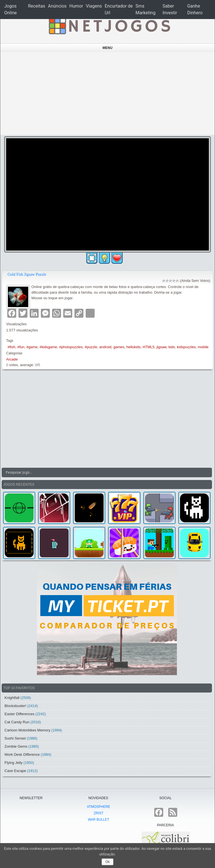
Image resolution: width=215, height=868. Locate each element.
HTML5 (149, 347)
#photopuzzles (71, 347)
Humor (76, 6)
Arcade (12, 359)
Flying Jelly (13, 763)
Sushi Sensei (15, 738)
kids (172, 347)
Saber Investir (170, 9)
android (105, 347)
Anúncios (57, 6)
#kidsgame (48, 347)
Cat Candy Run (17, 722)
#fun (21, 347)
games (119, 347)
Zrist (99, 813)
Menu (107, 48)
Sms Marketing (145, 9)
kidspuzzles (186, 347)
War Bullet (99, 820)
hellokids (133, 347)
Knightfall (12, 698)
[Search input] (103, 472)
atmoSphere (98, 807)
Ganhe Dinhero (195, 9)
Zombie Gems (16, 746)
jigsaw (161, 347)
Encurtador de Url (119, 9)
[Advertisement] (108, 93)
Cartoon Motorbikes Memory (27, 730)
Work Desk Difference (22, 754)
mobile (203, 347)
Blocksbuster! (15, 706)
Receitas (37, 6)
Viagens (94, 6)
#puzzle (91, 347)
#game (32, 347)
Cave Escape (15, 771)
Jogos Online (10, 9)
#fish (11, 347)
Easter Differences (19, 714)
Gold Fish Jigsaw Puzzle (27, 274)
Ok (107, 862)
